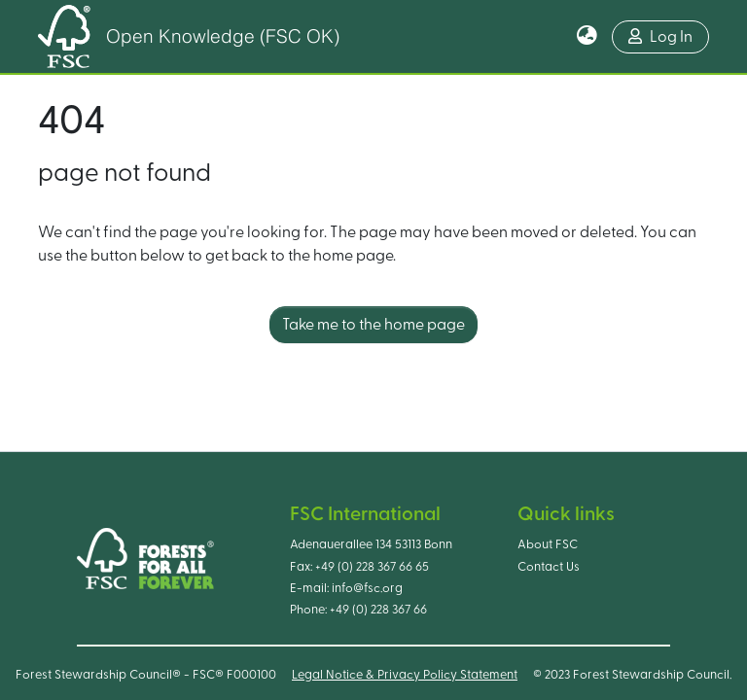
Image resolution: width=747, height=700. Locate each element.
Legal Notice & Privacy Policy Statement (405, 675)
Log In (660, 36)
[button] (587, 37)
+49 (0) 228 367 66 (378, 610)
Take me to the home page (373, 325)
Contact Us (549, 567)
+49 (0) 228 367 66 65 (372, 567)
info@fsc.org (367, 588)
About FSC (548, 544)
